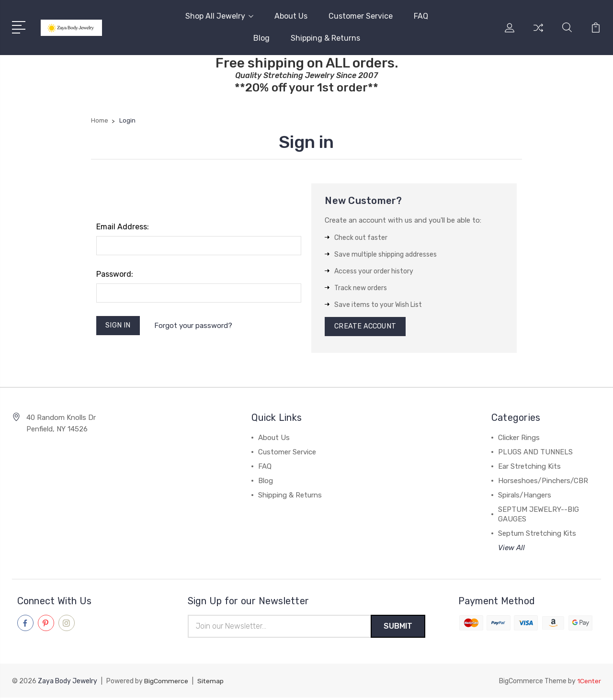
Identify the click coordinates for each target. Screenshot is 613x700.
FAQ (421, 16)
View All (511, 550)
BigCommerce (166, 683)
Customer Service (361, 16)
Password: (115, 274)
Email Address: (123, 227)
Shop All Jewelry (219, 16)
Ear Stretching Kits (529, 468)
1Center (589, 683)
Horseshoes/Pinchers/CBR (543, 483)
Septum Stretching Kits (537, 535)
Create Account (367, 327)
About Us (291, 16)
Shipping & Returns (325, 38)
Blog (261, 38)
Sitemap (211, 683)
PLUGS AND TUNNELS (535, 454)
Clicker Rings (519, 440)
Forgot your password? (195, 326)
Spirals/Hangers (525, 497)
